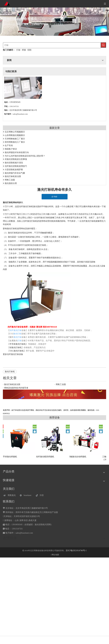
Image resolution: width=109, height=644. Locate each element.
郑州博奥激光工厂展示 (15, 142)
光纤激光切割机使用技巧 (16, 166)
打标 (18, 50)
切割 (29, 50)
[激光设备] (55, 394)
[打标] (52, 45)
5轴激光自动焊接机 (78, 457)
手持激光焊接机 (10, 457)
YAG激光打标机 (17, 351)
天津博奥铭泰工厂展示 (15, 139)
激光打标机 (10, 372)
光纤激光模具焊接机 (45, 457)
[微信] (26, 495)
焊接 (24, 50)
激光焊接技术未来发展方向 (17, 152)
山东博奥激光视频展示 (15, 135)
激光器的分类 (11, 183)
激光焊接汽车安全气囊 (15, 173)
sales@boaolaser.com (20, 114)
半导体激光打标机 (18, 344)
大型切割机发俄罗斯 (14, 170)
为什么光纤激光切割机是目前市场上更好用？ (25, 156)
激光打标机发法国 (13, 176)
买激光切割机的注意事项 (16, 159)
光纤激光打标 (13, 354)
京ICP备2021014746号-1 (76, 551)
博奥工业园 (10, 180)
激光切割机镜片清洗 (14, 163)
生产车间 (9, 146)
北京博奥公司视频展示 (15, 132)
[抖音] (42, 495)
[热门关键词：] (103, 45)
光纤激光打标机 (26, 207)
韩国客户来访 (11, 149)
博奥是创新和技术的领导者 (16, 388)
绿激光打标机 (16, 348)
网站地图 (55, 555)
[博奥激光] (10, 495)
